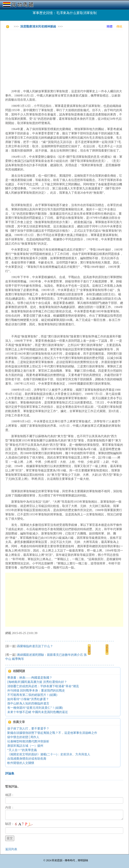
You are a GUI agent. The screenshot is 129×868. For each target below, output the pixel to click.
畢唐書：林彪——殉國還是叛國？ (30, 678)
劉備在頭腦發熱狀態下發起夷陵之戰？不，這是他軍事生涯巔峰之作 (52, 733)
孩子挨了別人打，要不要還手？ (28, 728)
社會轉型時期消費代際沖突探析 (28, 741)
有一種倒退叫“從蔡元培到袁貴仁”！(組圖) (35, 708)
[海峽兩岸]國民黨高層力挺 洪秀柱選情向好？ (37, 682)
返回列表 (11, 849)
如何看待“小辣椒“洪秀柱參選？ (28, 699)
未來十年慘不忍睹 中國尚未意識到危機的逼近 (38, 712)
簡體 (110, 26)
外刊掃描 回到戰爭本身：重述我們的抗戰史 (36, 690)
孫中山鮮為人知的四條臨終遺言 (28, 703)
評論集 (10, 773)
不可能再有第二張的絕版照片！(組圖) (32, 695)
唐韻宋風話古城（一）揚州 (25, 746)
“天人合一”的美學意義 (22, 750)
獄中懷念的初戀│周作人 (23, 737)
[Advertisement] (67, 59)
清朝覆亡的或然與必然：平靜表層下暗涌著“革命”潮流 (43, 686)
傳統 (119, 26)
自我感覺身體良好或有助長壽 (27, 759)
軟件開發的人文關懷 (21, 763)
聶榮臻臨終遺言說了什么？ (35, 646)
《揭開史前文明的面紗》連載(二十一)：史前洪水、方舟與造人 (49, 754)
